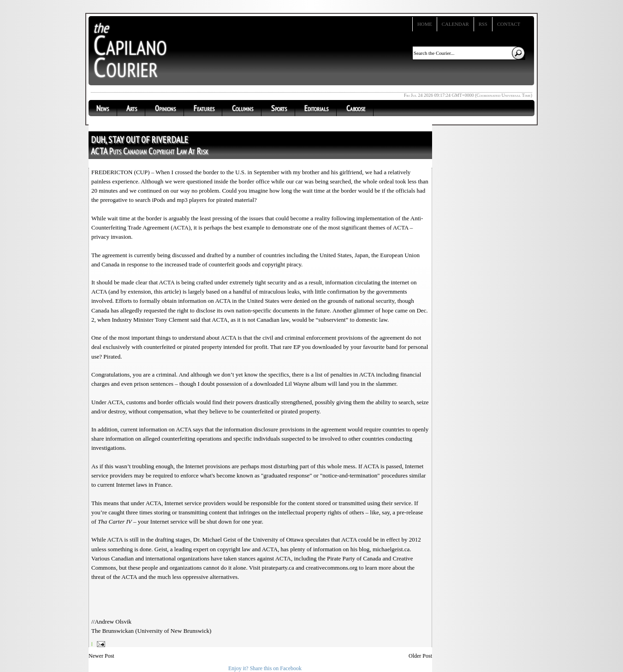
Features (204, 108)
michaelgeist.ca (391, 549)
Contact (509, 24)
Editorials (316, 108)
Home (425, 24)
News (103, 108)
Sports (279, 108)
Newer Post (101, 656)
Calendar (455, 24)
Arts (132, 108)
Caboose (356, 108)
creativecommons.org (332, 568)
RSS (483, 24)
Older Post (420, 656)
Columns (243, 108)
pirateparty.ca (278, 568)
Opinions (165, 108)
